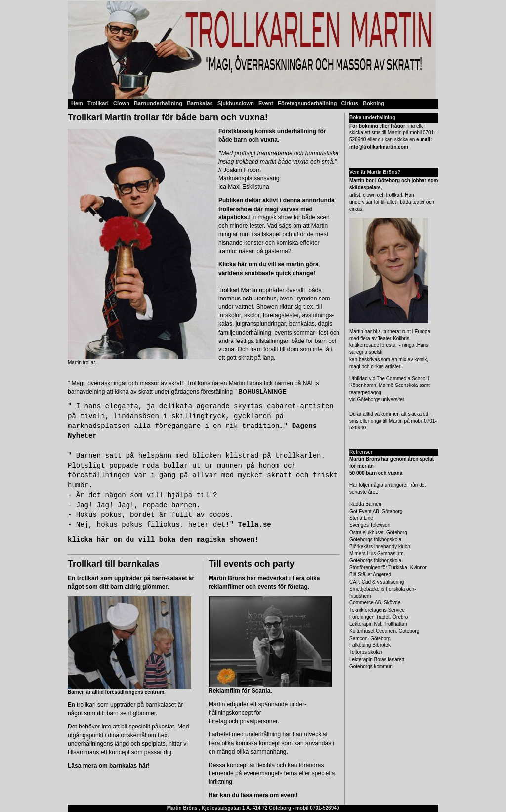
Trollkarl (97, 103)
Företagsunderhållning (308, 103)
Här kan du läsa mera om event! (253, 795)
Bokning (374, 103)
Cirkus (350, 103)
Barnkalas (200, 103)
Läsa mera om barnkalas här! (109, 766)
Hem (77, 103)
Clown (121, 103)
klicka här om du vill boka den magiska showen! (163, 540)
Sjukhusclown (236, 103)
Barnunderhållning (158, 103)
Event (267, 103)
